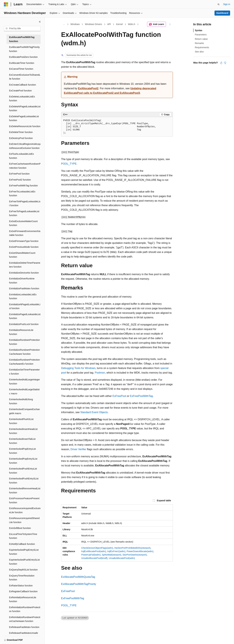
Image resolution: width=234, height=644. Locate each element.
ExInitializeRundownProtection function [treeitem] (24, 342)
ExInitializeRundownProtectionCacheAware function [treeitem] (24, 352)
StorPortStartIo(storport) (135, 555)
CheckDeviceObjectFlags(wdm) (97, 548)
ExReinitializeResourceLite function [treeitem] (23, 599)
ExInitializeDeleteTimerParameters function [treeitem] (25, 265)
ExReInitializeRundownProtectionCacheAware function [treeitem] (25, 619)
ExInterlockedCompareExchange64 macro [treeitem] (24, 411)
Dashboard (222, 13)
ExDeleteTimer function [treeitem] (21, 132)
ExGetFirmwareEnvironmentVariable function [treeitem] (25, 233)
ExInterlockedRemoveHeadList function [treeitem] (25, 491)
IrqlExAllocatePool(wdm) (94, 551)
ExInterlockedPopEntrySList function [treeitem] (23, 461)
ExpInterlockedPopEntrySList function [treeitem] (24, 552)
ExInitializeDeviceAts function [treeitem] (24, 273)
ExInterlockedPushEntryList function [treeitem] (23, 471)
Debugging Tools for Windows (78, 368)
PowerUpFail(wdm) (91, 555)
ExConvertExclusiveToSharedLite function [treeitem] (25, 77)
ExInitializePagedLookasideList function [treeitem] (25, 316)
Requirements (202, 47)
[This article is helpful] (221, 63)
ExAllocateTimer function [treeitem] (22, 63)
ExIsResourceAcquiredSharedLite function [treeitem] (24, 520)
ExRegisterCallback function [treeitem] (23, 591)
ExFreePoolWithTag (141, 396)
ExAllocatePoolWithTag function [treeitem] (22, 39)
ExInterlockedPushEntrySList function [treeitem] (24, 481)
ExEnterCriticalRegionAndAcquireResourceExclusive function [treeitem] (25, 146)
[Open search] (219, 4)
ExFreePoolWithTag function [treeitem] (23, 186)
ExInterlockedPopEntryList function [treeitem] (22, 451)
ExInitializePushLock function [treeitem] (24, 324)
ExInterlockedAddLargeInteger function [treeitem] (24, 382)
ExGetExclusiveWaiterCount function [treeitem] (23, 223)
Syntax (199, 30)
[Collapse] (40, 22)
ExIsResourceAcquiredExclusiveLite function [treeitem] (25, 510)
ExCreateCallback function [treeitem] (23, 85)
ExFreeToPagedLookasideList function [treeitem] (24, 213)
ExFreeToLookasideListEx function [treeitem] (22, 194)
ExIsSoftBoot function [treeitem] (20, 528)
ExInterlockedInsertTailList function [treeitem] (22, 441)
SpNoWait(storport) (112, 555)
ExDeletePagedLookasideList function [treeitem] (24, 118)
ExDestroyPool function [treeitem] (21, 138)
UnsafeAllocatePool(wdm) (122, 558)
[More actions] (170, 24)
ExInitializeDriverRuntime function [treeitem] (22, 281)
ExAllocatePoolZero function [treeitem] (23, 57)
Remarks (199, 43)
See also (199, 52)
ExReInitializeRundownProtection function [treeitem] (25, 609)
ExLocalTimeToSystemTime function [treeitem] (23, 536)
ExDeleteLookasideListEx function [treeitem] (22, 99)
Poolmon (100, 373)
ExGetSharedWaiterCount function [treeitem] (22, 255)
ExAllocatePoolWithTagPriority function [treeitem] (24, 49)
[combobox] (22, 29)
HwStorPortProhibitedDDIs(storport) (133, 548)
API (109, 24)
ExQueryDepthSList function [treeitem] (23, 570)
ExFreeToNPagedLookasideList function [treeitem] (25, 203)
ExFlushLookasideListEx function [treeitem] (22, 156)
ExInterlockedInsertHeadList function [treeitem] (23, 431)
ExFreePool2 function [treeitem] (20, 180)
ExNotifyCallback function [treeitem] (22, 544)
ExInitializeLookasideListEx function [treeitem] (23, 297)
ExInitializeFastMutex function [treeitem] (24, 288)
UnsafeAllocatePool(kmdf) (94, 558)
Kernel (119, 24)
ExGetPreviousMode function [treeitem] (24, 247)
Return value (201, 39)
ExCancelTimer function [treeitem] (21, 69)
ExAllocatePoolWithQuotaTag (78, 577)
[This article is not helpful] (225, 63)
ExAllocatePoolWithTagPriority (79, 584)
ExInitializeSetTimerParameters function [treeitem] (24, 372)
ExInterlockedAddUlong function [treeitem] (21, 401)
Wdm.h (132, 24)
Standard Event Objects (94, 412)
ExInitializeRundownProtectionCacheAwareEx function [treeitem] (24, 362)
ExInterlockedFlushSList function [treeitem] (21, 421)
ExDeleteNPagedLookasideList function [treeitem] (25, 109)
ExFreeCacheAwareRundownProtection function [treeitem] (25, 166)
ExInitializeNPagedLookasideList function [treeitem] (25, 306)
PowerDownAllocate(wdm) (140, 551)
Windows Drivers (94, 24)
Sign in (227, 4)
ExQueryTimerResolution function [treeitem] (22, 578)
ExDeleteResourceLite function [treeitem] (25, 126)
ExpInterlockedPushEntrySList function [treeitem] (24, 562)
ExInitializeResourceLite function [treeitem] (21, 332)
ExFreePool (119, 396)
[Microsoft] (6, 4)
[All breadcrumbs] (64, 24)
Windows (75, 24)
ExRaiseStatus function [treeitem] (21, 586)
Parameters (201, 35)
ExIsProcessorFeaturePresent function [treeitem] (24, 500)
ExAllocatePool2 (88, 88)
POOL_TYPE (69, 164)
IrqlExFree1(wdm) (116, 551)
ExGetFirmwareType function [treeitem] (24, 241)
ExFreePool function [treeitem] (19, 174)
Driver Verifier (78, 449)
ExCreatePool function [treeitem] (20, 91)
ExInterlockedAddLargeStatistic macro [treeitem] (24, 391)
